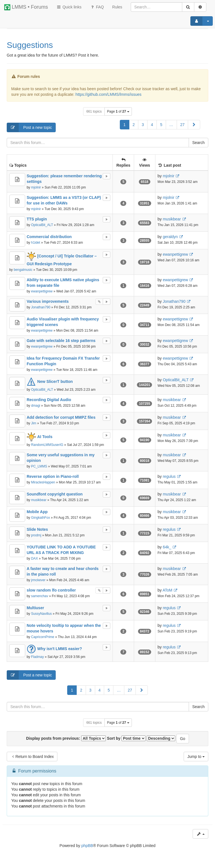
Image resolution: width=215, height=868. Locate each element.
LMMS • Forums (26, 7)
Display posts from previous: (66, 738)
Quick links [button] (69, 7)
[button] (194, 125)
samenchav (40, 596)
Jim (34, 423)
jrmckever (38, 580)
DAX (34, 559)
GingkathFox (40, 518)
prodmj (36, 535)
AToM (168, 590)
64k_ (167, 547)
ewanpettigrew (175, 254)
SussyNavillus (41, 614)
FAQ (97, 7)
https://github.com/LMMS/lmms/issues (109, 94)
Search (198, 143)
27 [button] (183, 125)
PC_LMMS (39, 466)
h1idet (36, 243)
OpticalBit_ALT (42, 225)
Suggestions (30, 45)
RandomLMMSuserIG (47, 445)
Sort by (126, 738)
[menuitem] (117, 7)
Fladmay (38, 657)
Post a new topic (30, 127)
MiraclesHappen (43, 482)
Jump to (196, 757)
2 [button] (134, 125)
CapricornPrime (43, 637)
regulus (169, 476)
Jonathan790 (41, 307)
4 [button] (152, 125)
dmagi (36, 406)
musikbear (172, 219)
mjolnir (36, 187)
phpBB (87, 846)
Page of (118, 111)
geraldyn (170, 237)
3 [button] (143, 125)
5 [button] (161, 125)
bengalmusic (23, 270)
